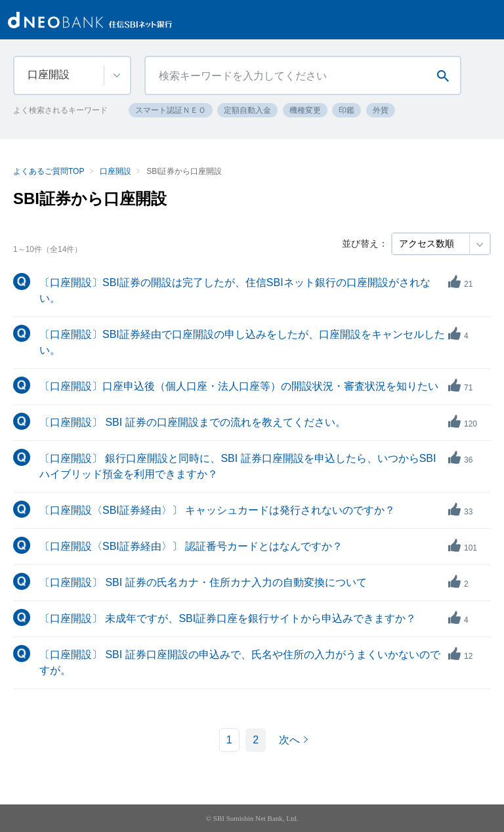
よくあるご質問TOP (49, 171)
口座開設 (115, 171)
